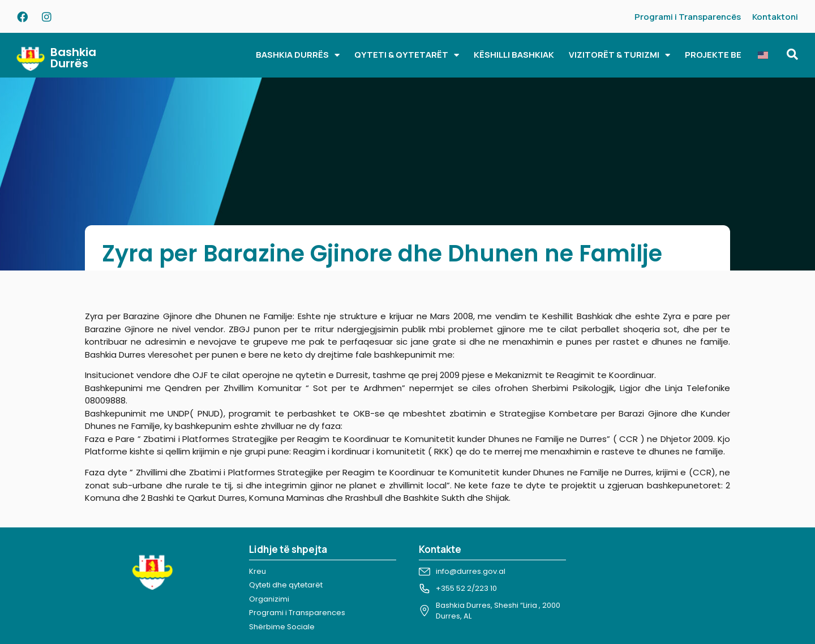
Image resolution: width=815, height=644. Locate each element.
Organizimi (269, 599)
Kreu (258, 571)
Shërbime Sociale (282, 627)
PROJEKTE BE (713, 55)
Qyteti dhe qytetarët (286, 585)
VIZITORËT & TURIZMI (619, 55)
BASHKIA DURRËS (298, 55)
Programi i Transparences (297, 613)
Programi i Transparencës (688, 17)
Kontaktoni (775, 17)
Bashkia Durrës (73, 58)
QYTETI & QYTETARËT (407, 55)
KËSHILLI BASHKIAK (514, 55)
